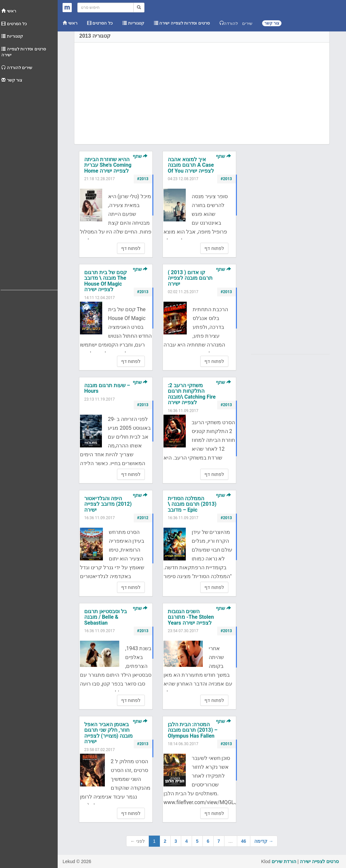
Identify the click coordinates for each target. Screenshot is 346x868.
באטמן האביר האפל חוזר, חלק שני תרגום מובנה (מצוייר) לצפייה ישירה (108, 733)
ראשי (9, 11)
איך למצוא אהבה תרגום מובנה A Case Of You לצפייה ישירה (191, 165)
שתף (140, 156)
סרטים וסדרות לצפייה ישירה (24, 52)
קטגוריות (12, 36)
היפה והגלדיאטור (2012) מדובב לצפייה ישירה (108, 504)
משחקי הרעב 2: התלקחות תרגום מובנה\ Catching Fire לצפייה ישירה (192, 394)
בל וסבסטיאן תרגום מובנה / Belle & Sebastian (106, 617)
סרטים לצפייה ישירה (319, 861)
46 (244, 841)
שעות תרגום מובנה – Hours (107, 388)
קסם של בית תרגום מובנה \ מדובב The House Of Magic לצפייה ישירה (106, 281)
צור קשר (12, 80)
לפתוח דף (131, 248)
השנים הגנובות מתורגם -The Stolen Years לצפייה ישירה (191, 617)
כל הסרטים (14, 24)
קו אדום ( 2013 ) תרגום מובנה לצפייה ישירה (190, 278)
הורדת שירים (284, 861)
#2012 (143, 518)
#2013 (143, 179)
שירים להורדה (17, 68)
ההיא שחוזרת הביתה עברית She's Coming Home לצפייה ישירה (108, 165)
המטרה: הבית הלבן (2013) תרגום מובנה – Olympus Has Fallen (193, 730)
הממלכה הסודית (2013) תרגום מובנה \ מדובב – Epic (192, 504)
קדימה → (264, 841)
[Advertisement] (29, 185)
